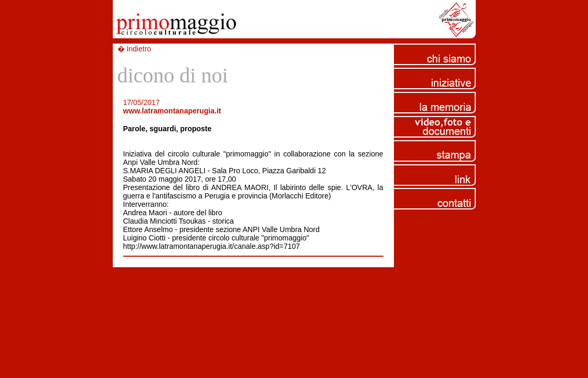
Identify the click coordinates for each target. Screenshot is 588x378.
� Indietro (135, 49)
